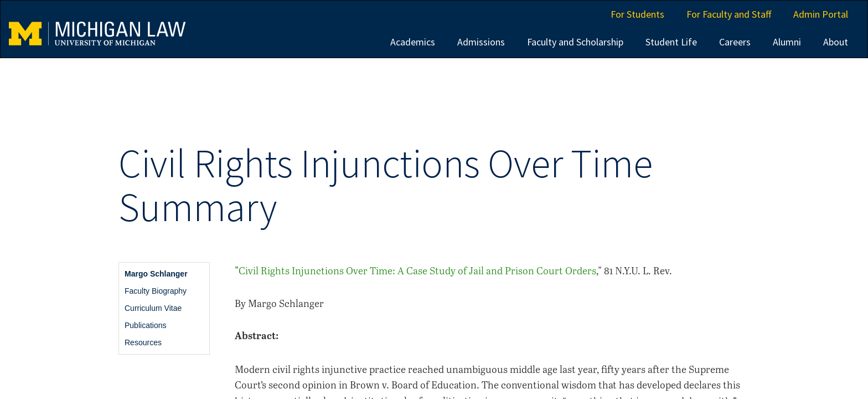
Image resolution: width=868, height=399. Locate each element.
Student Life (671, 42)
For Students (637, 14)
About (836, 42)
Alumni (787, 42)
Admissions (481, 42)
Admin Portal (821, 14)
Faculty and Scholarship (575, 42)
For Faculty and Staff (729, 14)
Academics (413, 42)
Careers (735, 42)
